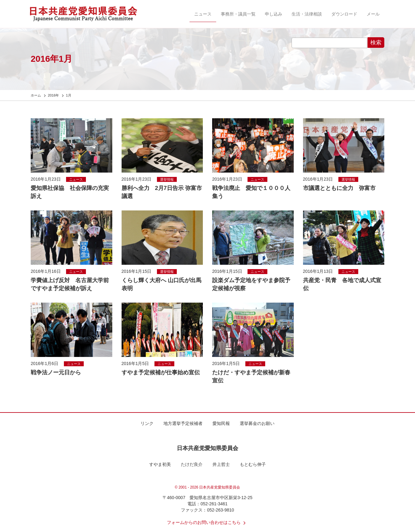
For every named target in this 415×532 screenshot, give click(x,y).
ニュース (203, 14)
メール (373, 14)
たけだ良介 (192, 464)
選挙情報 (167, 179)
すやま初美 (160, 464)
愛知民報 (221, 423)
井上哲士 (221, 464)
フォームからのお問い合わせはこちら (207, 522)
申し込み (274, 14)
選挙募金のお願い (257, 423)
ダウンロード (344, 14)
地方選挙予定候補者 (183, 423)
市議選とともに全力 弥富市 (339, 188)
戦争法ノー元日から (56, 372)
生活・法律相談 (307, 14)
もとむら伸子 (253, 464)
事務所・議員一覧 (238, 14)
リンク (147, 423)
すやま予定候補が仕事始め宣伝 (161, 372)
